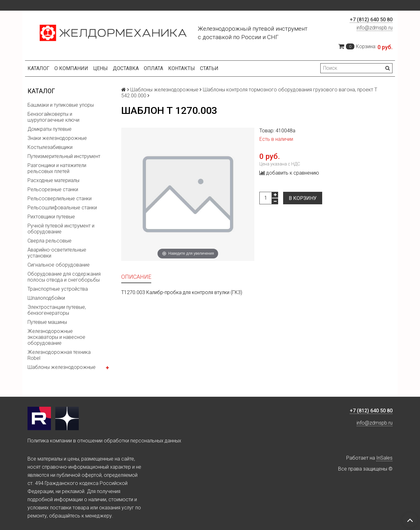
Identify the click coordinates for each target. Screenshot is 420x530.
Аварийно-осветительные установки (57, 253)
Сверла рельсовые (50, 241)
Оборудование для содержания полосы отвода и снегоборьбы (64, 277)
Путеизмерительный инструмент (64, 156)
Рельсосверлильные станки (60, 199)
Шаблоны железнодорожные (62, 367)
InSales (384, 458)
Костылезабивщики (50, 147)
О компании (71, 68)
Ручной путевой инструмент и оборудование (61, 229)
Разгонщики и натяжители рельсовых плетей (57, 168)
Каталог (38, 68)
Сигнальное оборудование (59, 265)
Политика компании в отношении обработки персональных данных (104, 441)
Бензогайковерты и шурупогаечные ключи (53, 117)
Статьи (209, 68)
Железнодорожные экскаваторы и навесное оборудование (56, 337)
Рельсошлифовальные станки (62, 208)
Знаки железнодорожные (57, 138)
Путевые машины (47, 322)
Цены (100, 68)
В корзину (303, 198)
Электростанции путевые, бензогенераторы (57, 310)
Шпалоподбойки (46, 298)
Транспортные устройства (58, 289)
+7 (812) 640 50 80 (371, 20)
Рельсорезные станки (53, 189)
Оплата (153, 68)
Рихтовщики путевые (51, 217)
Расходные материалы (53, 180)
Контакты (182, 68)
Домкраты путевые (50, 129)
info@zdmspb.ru (375, 28)
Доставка (126, 68)
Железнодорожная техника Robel (59, 355)
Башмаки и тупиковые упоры (61, 105)
